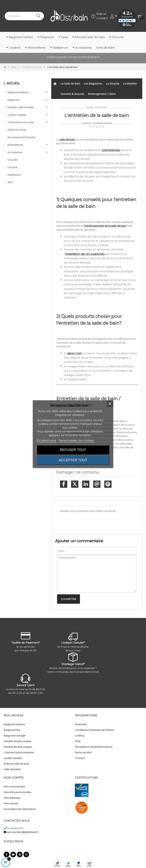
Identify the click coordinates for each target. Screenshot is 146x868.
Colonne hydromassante (19, 752)
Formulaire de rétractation (20, 809)
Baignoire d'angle (15, 735)
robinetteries (111, 150)
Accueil (13, 83)
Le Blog (80, 735)
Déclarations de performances (94, 747)
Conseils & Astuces (72, 94)
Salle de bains (12, 769)
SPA (10, 182)
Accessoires (15, 152)
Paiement (81, 724)
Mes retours (11, 803)
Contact (80, 758)
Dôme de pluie (17, 130)
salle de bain (67, 139)
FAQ (78, 741)
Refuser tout (73, 450)
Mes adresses (12, 798)
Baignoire (14, 100)
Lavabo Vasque (17, 115)
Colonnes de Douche (21, 122)
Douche (12, 167)
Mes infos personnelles (18, 792)
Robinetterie (15, 145)
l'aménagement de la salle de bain (105, 226)
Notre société (83, 752)
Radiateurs (14, 175)
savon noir (74, 353)
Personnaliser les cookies (76, 440)
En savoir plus (46, 440)
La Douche (113, 84)
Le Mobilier (130, 84)
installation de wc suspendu (85, 254)
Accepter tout (73, 460)
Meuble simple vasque (17, 741)
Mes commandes (14, 786)
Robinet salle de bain (17, 764)
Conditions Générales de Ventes (94, 730)
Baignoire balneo (18, 92)
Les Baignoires (93, 84)
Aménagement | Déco (102, 94)
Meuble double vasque (18, 747)
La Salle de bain (70, 84)
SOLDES (13, 160)
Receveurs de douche (21, 137)
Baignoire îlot (12, 730)
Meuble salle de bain (21, 107)
